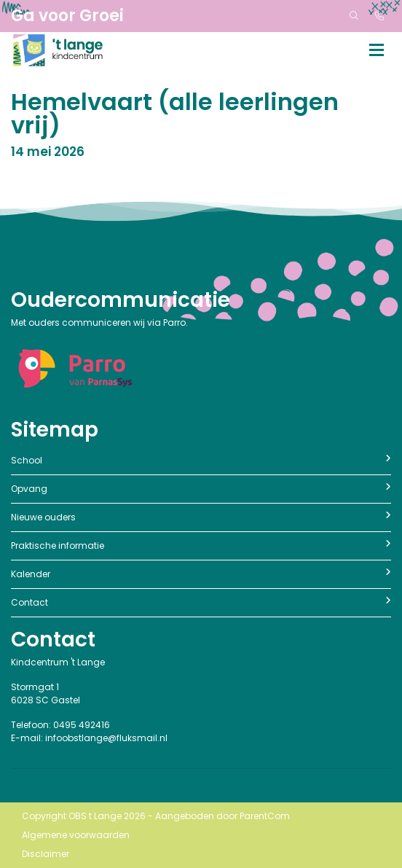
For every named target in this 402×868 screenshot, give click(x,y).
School (201, 460)
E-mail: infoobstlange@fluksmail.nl (89, 738)
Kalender (201, 574)
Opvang (201, 489)
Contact (201, 602)
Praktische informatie (201, 546)
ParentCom (265, 816)
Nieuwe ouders (201, 517)
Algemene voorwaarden (76, 835)
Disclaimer (46, 854)
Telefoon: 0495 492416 (60, 725)
